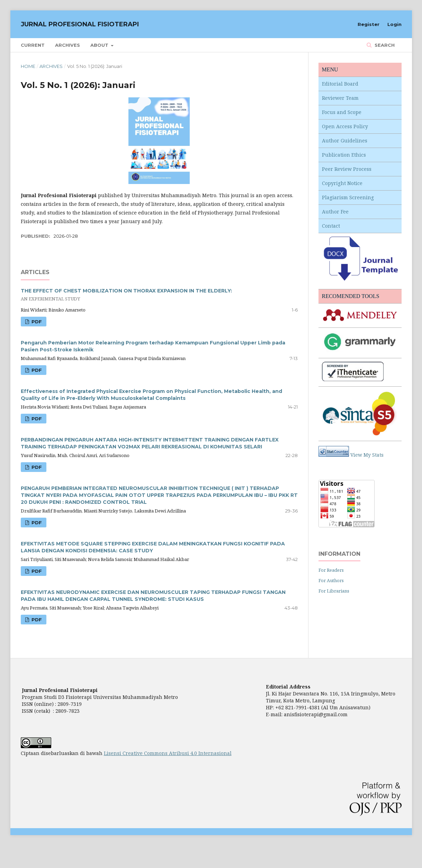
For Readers (331, 570)
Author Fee (335, 212)
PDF (36, 322)
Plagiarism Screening (348, 197)
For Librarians (334, 591)
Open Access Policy (345, 126)
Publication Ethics (344, 155)
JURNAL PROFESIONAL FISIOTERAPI (80, 24)
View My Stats (367, 455)
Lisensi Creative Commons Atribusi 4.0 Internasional (168, 753)
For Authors (331, 580)
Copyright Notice (342, 183)
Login (394, 24)
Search (384, 45)
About (100, 45)
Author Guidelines (345, 141)
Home (28, 66)
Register (369, 24)
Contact (331, 226)
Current (33, 45)
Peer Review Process (347, 169)
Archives (68, 45)
